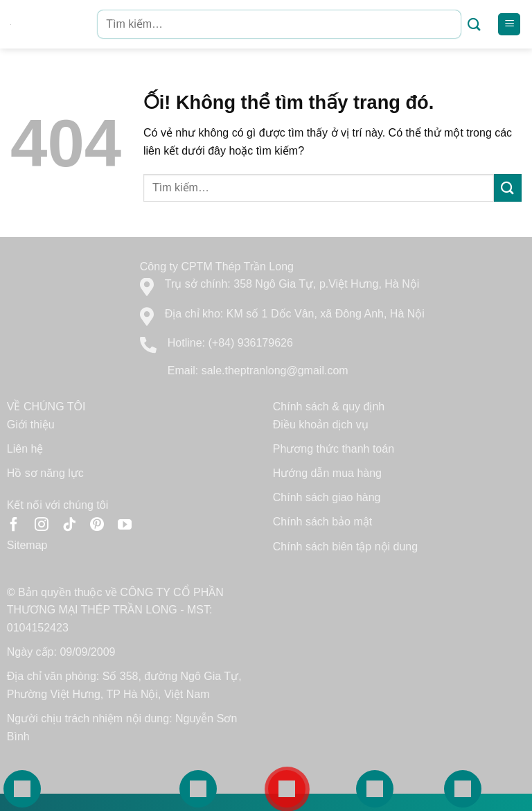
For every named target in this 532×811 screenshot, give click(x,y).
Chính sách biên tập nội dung (345, 547)
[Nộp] (474, 25)
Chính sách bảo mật (322, 522)
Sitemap (27, 545)
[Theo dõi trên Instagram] (42, 525)
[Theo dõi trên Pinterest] (97, 525)
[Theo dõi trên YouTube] (125, 525)
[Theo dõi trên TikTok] (69, 525)
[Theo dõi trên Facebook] (14, 525)
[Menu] (509, 25)
